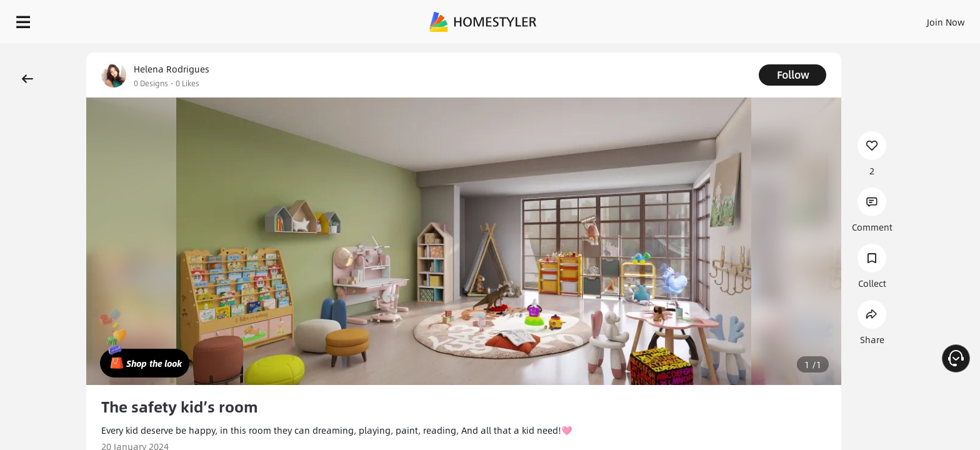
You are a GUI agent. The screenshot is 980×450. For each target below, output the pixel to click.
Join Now (795, 19)
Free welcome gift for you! (720, 52)
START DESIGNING (918, 19)
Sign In (749, 19)
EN (839, 19)
